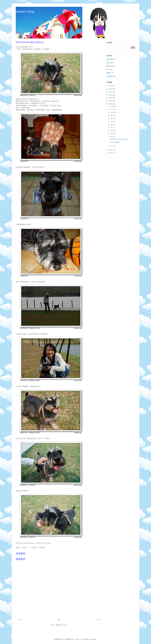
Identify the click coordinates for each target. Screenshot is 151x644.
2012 (111, 95)
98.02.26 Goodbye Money (119, 139)
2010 (111, 101)
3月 (112, 134)
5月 (112, 128)
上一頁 (20, 619)
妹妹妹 (109, 66)
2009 (111, 104)
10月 (112, 112)
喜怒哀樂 (42, 548)
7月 (112, 122)
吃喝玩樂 (109, 59)
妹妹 (108, 63)
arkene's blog (25, 11)
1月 (112, 146)
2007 (111, 153)
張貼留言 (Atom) (62, 625)
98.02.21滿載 (115, 142)
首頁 (59, 619)
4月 (112, 131)
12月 (112, 107)
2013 (111, 92)
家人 (108, 70)
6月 (112, 125)
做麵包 (109, 73)
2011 (111, 98)
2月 (112, 137)
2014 (111, 89)
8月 (112, 119)
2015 (111, 86)
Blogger (94, 639)
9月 (112, 116)
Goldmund (79, 639)
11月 (112, 110)
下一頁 (98, 619)
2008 (111, 150)
